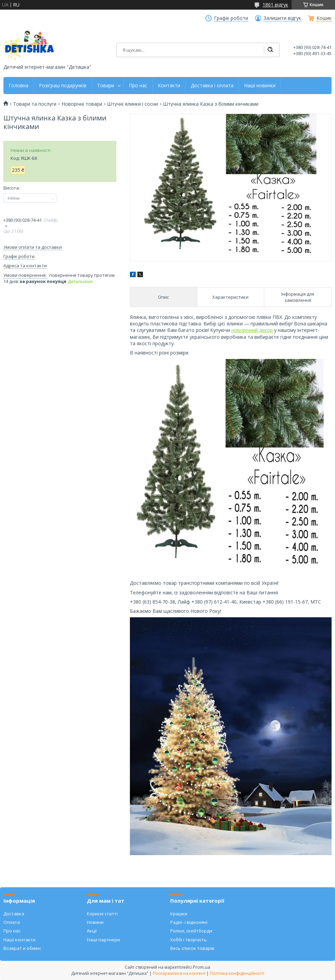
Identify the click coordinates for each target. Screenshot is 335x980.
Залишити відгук (282, 18)
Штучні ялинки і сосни (132, 104)
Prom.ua (202, 967)
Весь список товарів (192, 948)
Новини (95, 922)
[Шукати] (270, 50)
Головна (18, 86)
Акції (92, 931)
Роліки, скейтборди (191, 931)
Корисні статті (102, 914)
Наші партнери (103, 940)
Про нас (138, 86)
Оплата (12, 922)
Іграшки (179, 914)
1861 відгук (275, 5)
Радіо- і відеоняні (189, 922)
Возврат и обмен (22, 948)
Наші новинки (260, 86)
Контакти (169, 86)
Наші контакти (19, 940)
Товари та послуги (35, 104)
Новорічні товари (82, 104)
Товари (106, 86)
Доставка (14, 914)
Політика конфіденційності (237, 973)
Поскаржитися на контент (179, 973)
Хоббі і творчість (189, 940)
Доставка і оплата (212, 86)
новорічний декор (252, 330)
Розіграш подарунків (63, 86)
